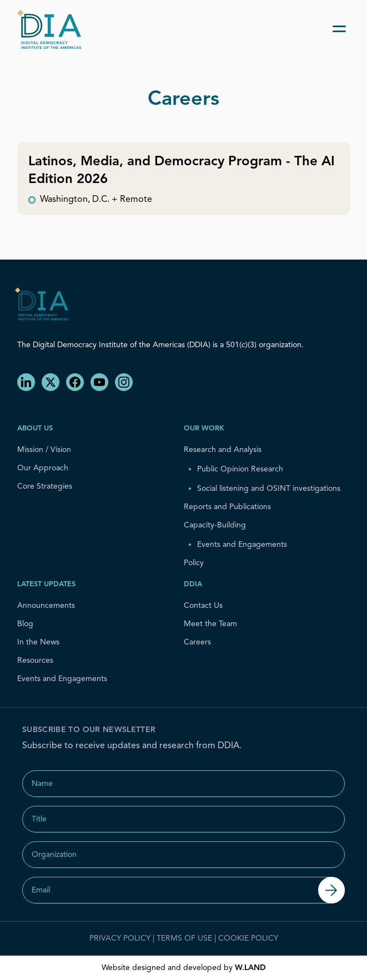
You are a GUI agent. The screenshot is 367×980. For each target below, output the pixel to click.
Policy (194, 563)
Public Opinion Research (240, 469)
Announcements (46, 606)
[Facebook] (75, 382)
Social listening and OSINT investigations (269, 489)
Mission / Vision (44, 450)
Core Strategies (45, 486)
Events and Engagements (242, 545)
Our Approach (43, 468)
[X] (51, 382)
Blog (25, 624)
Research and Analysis (223, 450)
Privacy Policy (120, 938)
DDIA (193, 584)
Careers (197, 642)
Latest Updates (46, 584)
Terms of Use (184, 938)
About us (35, 428)
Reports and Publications (227, 507)
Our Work (204, 428)
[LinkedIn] (26, 382)
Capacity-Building (215, 525)
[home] (53, 29)
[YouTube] (99, 382)
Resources (35, 661)
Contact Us (203, 606)
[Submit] (331, 890)
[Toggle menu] (339, 29)
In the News (38, 642)
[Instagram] (124, 382)
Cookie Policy (248, 938)
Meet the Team (210, 624)
